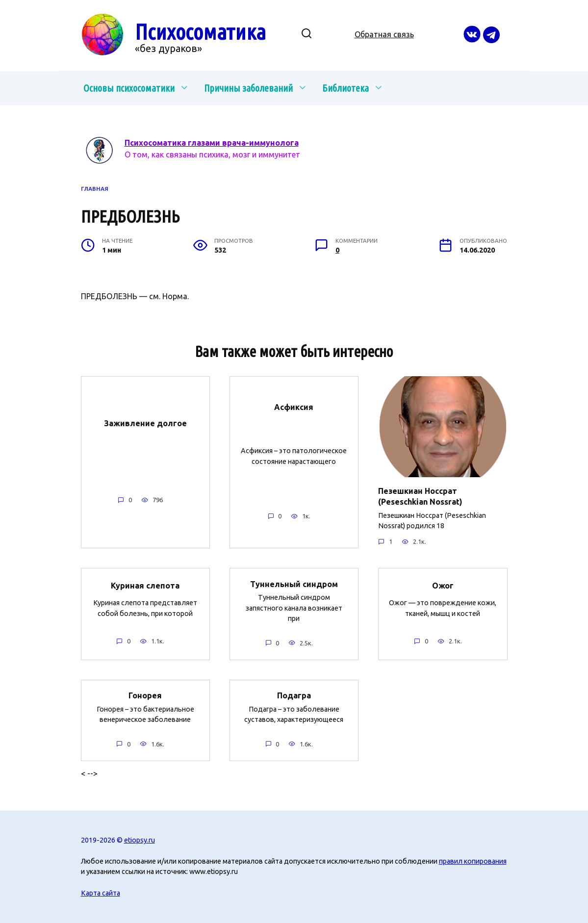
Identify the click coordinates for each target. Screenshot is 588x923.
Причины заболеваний (248, 88)
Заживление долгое (145, 423)
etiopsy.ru (140, 840)
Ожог (443, 586)
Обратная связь (384, 34)
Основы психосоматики (129, 88)
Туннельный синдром (294, 584)
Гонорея (145, 695)
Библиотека (345, 88)
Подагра (294, 695)
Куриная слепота (145, 586)
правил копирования (473, 861)
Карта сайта (101, 893)
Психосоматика (200, 32)
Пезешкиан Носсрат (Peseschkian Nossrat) (420, 496)
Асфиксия (294, 407)
